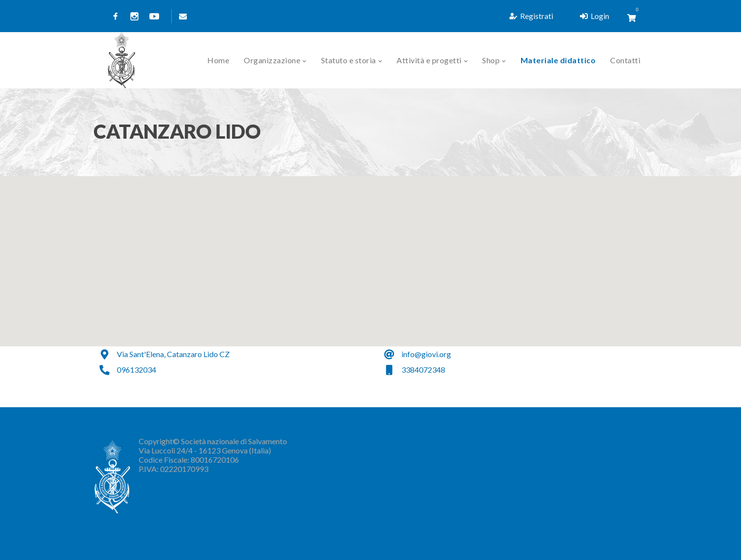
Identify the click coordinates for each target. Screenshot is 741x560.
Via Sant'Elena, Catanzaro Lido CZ (173, 354)
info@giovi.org (426, 354)
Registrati (532, 16)
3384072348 (423, 370)
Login (595, 16)
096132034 (136, 370)
